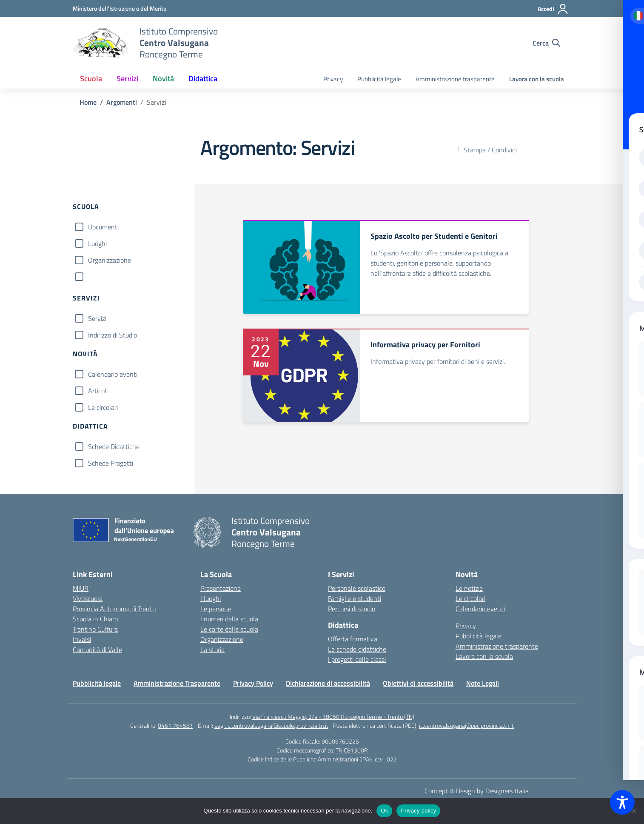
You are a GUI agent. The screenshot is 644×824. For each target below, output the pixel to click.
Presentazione (221, 588)
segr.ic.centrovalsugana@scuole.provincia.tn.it (271, 725)
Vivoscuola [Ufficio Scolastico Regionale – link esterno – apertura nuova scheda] (88, 598)
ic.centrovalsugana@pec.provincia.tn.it (466, 725)
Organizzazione (110, 260)
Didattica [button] (203, 79)
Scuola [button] (91, 79)
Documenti (103, 227)
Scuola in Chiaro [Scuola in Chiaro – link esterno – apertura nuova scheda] (95, 619)
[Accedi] (553, 9)
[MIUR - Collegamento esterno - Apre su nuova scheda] (120, 8)
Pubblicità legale (379, 79)
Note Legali (483, 683)
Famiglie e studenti (355, 598)
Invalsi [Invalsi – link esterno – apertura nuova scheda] (82, 639)
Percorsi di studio (352, 609)
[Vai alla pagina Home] (88, 102)
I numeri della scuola (229, 619)
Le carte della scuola (229, 629)
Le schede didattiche (357, 649)
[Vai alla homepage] (101, 43)
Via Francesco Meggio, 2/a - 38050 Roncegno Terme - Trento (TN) (333, 717)
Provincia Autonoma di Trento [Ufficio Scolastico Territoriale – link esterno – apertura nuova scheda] (114, 609)
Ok (384, 811)
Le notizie (469, 588)
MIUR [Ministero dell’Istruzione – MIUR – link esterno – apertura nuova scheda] (81, 588)
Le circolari (103, 407)
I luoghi (211, 598)
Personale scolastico (357, 588)
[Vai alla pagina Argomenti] (122, 102)
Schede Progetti (111, 463)
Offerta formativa (353, 639)
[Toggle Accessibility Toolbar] (622, 802)
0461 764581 (175, 725)
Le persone (216, 609)
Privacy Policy (253, 683)
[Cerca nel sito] (546, 43)
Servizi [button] (127, 79)
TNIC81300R (352, 750)
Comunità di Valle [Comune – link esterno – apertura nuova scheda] (97, 649)
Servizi (97, 318)
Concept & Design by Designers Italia (477, 791)
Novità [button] (163, 79)
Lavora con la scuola (537, 79)
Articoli (98, 391)
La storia (212, 649)
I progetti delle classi (357, 659)
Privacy (333, 79)
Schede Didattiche (114, 446)
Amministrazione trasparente (455, 79)
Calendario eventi (113, 374)
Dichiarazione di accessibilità (328, 683)
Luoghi (97, 243)
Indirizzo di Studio (113, 335)
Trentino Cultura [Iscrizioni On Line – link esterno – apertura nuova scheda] (95, 629)
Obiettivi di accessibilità (418, 683)
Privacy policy (418, 811)
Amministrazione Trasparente (177, 683)
